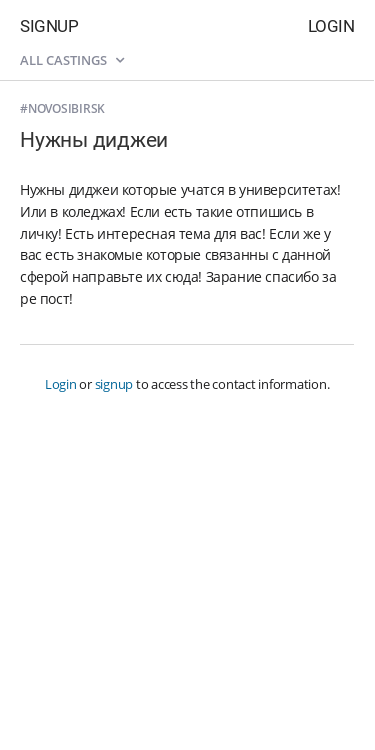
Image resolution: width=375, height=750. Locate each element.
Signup (49, 26)
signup (114, 384)
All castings (72, 60)
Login (331, 26)
